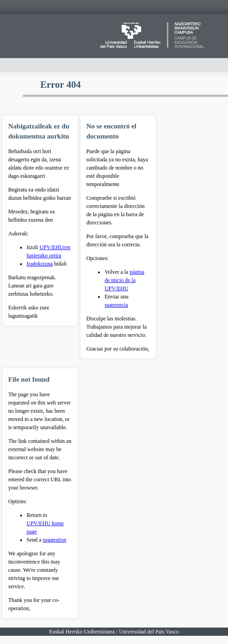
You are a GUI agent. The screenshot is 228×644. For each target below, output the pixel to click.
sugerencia (116, 305)
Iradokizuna (40, 264)
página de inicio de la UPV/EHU (124, 280)
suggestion (54, 540)
